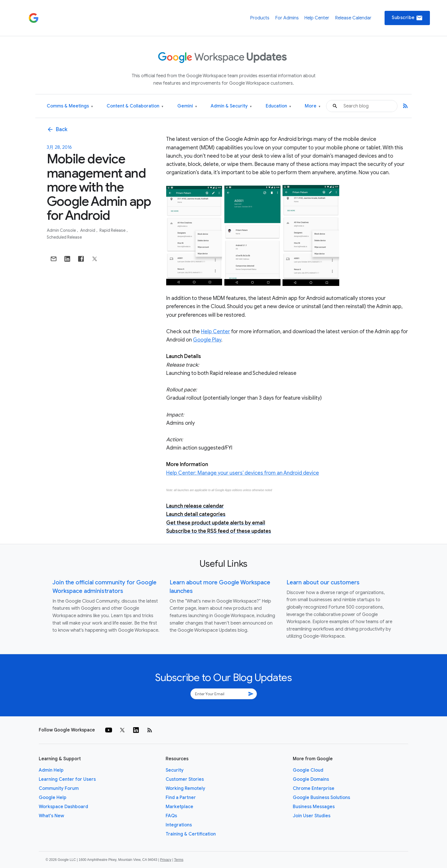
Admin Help (51, 770)
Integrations (179, 825)
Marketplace (179, 807)
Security (175, 770)
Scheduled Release (64, 237)
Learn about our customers (323, 583)
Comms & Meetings (70, 106)
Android (88, 230)
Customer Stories (185, 779)
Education (278, 106)
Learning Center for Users (67, 779)
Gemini (187, 106)
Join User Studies (312, 816)
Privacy (166, 860)
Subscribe (407, 18)
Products (260, 18)
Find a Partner (181, 798)
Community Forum (59, 788)
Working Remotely (185, 788)
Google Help (53, 798)
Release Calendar (353, 18)
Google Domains (311, 779)
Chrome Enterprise (314, 788)
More (313, 106)
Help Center (317, 18)
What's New (51, 816)
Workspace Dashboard (63, 807)
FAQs (171, 816)
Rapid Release (113, 230)
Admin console (62, 230)
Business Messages (314, 807)
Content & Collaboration (135, 106)
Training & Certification (191, 834)
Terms (179, 860)
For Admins (287, 18)
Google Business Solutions (321, 798)
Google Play (207, 340)
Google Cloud (308, 770)
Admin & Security (231, 106)
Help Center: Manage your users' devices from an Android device (243, 473)
